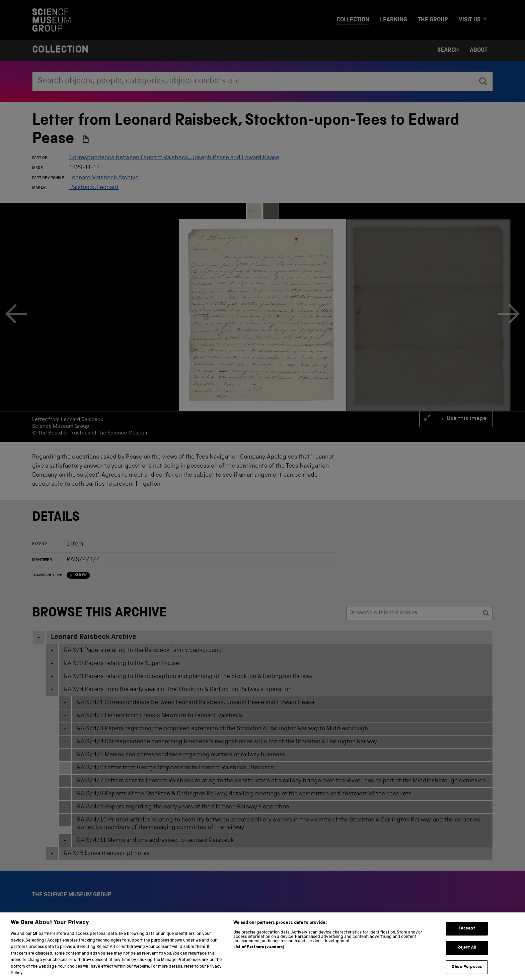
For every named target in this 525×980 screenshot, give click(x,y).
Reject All (467, 954)
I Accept (467, 935)
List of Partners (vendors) (259, 954)
